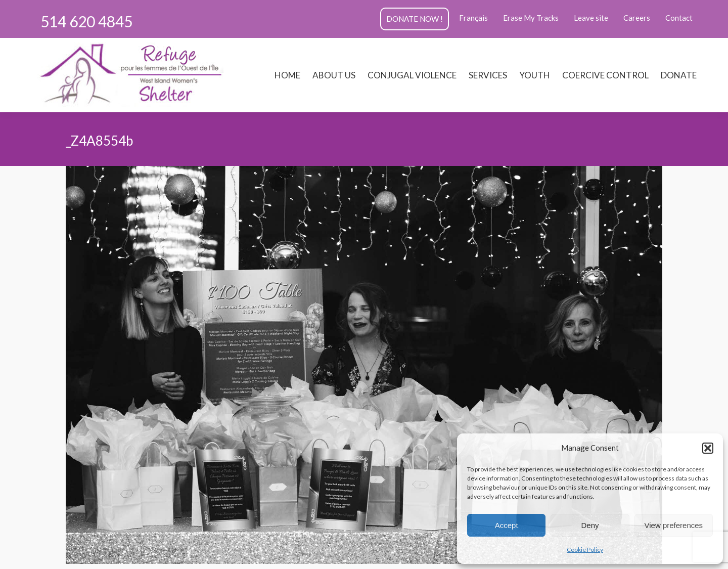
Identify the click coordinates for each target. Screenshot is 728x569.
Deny (590, 525)
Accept (507, 525)
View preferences (674, 525)
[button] (708, 448)
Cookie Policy (585, 550)
